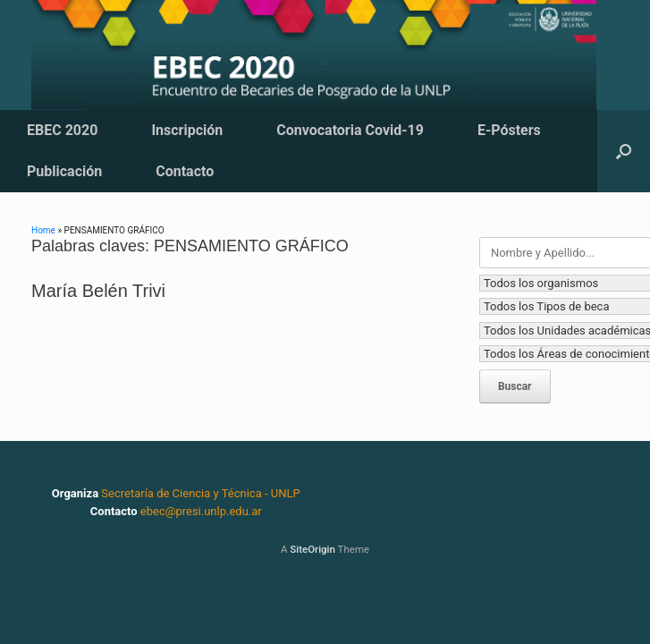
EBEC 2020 (62, 130)
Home (43, 230)
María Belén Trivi (98, 291)
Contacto (185, 171)
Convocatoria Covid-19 (350, 130)
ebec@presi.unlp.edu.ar (201, 511)
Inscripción (187, 130)
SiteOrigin (312, 549)
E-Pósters (509, 130)
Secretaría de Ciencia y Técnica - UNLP (200, 493)
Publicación (64, 171)
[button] (624, 151)
